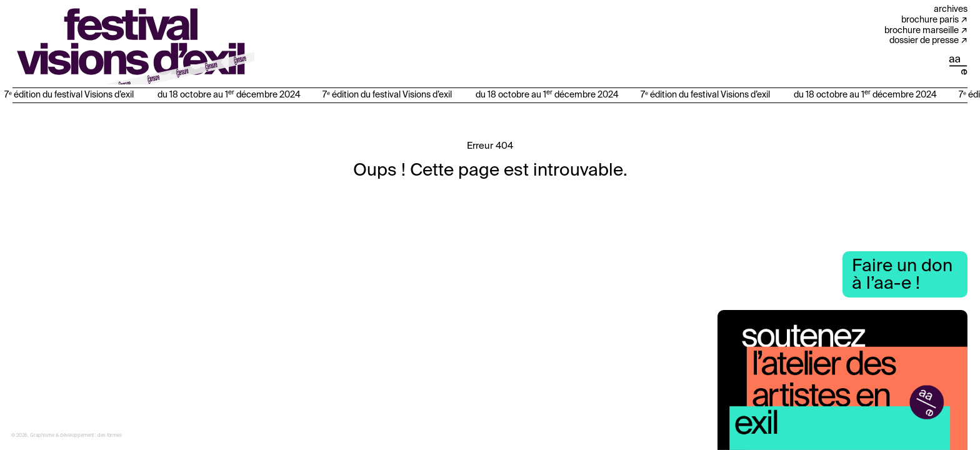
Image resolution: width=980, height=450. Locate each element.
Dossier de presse (924, 41)
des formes (110, 436)
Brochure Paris (930, 20)
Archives (951, 9)
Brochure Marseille (922, 31)
